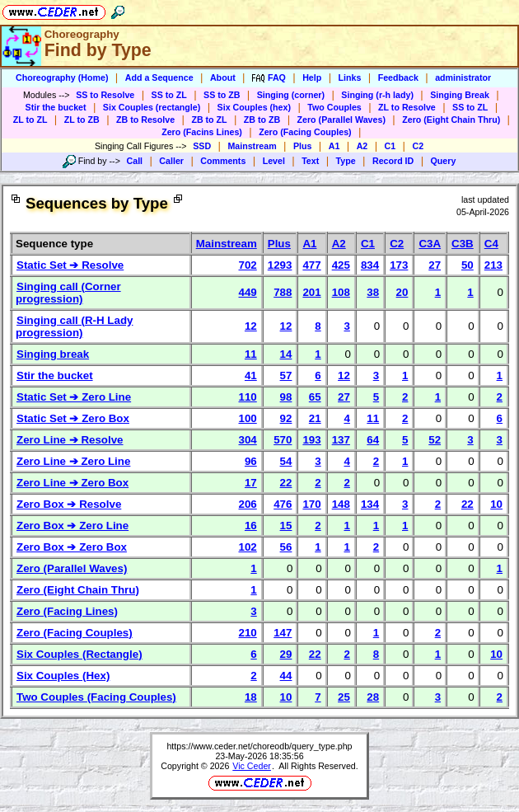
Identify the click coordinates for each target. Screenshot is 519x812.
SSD (202, 146)
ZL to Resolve (407, 107)
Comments (223, 161)
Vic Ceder (252, 766)
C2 (418, 146)
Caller (171, 161)
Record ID (393, 161)
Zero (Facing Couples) (305, 132)
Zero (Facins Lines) (202, 132)
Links (350, 77)
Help (312, 77)
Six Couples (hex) (254, 107)
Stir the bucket (56, 107)
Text (310, 161)
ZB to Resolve (145, 120)
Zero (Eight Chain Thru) (451, 120)
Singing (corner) (291, 95)
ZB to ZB (262, 120)
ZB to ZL (209, 120)
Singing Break (460, 95)
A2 (362, 146)
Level (274, 161)
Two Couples (334, 107)
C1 (390, 146)
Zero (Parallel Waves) (341, 120)
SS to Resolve (105, 95)
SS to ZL (169, 95)
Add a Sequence (159, 77)
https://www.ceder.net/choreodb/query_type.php (259, 746)
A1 (334, 146)
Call (135, 161)
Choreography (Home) (62, 77)
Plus (303, 146)
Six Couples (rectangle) (152, 107)
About (223, 77)
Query (444, 161)
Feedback (398, 77)
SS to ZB (222, 95)
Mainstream (252, 146)
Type (346, 161)
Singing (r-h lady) (377, 95)
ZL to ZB (82, 120)
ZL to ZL (30, 120)
